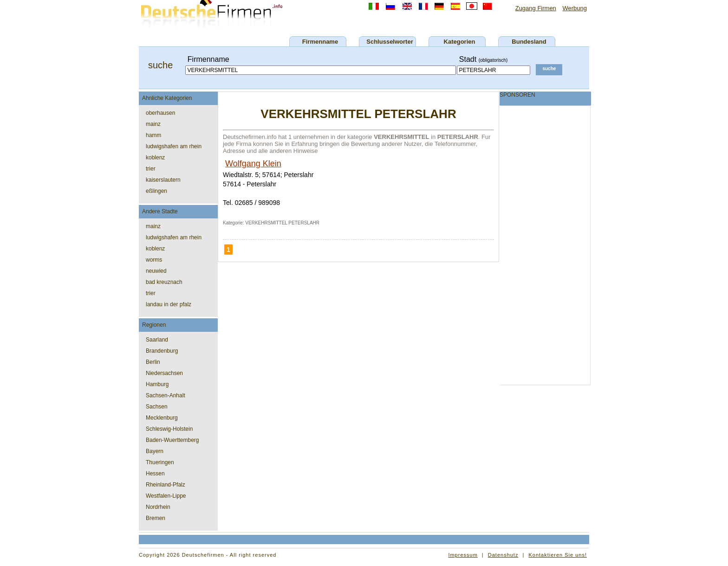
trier (151, 169)
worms (154, 260)
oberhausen (160, 113)
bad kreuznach (164, 282)
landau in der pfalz (169, 304)
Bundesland (529, 42)
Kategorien (460, 42)
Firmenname (320, 42)
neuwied (156, 271)
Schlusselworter (390, 42)
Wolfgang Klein (253, 164)
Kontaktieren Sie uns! (558, 555)
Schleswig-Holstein (169, 429)
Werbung (575, 8)
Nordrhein (158, 507)
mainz (153, 124)
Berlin (153, 362)
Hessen (155, 474)
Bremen (156, 518)
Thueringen (160, 462)
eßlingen (156, 191)
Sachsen (157, 407)
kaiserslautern (163, 180)
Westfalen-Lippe (166, 496)
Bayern (155, 451)
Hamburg (157, 384)
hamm (153, 135)
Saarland (157, 340)
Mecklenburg (162, 418)
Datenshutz (503, 555)
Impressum (463, 555)
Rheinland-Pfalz (166, 485)
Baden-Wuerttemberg (172, 440)
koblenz (155, 158)
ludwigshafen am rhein (174, 146)
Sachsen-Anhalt (166, 395)
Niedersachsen (164, 373)
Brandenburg (162, 351)
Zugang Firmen (536, 8)
